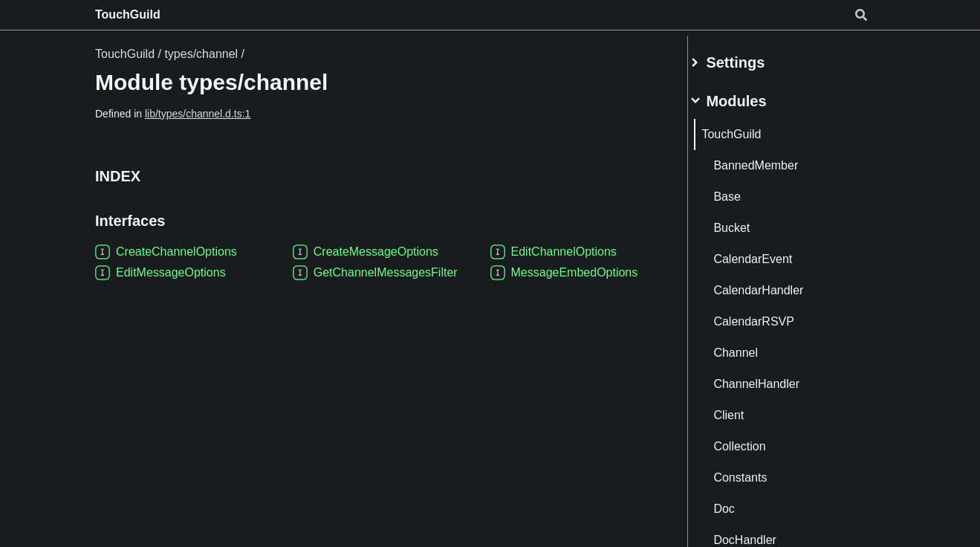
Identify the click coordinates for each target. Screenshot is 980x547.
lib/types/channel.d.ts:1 (198, 114)
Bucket (749, 222)
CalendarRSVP (772, 315)
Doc (742, 503)
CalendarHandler (776, 284)
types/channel (201, 54)
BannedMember (773, 159)
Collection (757, 440)
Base (744, 191)
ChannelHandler (774, 378)
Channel (753, 347)
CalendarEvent (770, 253)
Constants (758, 472)
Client (746, 409)
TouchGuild (128, 14)
